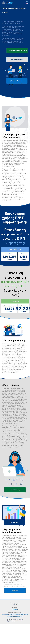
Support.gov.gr (15, 243)
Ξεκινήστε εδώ (15, 490)
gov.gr (15, 605)
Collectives (15, 610)
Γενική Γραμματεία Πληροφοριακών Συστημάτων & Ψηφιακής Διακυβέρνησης (15, 615)
